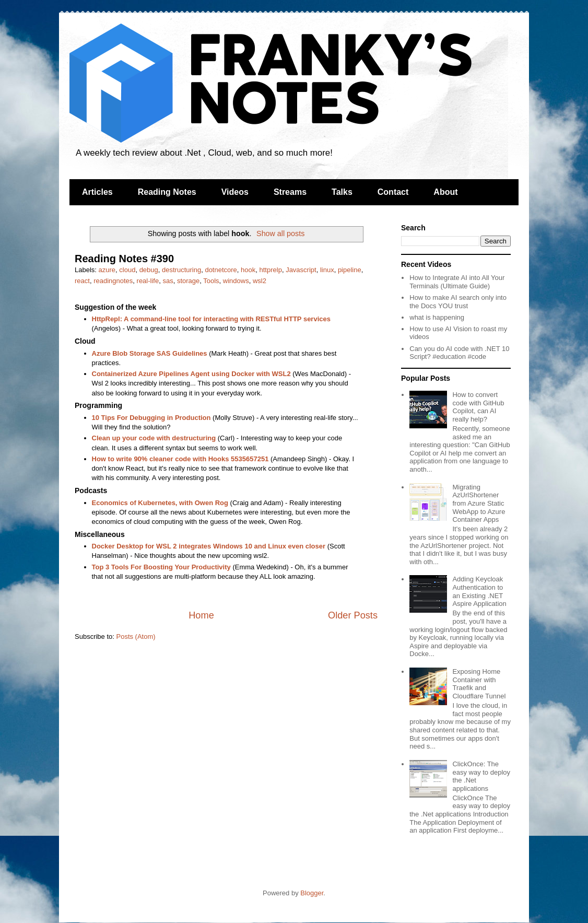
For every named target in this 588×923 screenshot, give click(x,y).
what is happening (437, 317)
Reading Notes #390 (124, 259)
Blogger (312, 893)
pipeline (350, 270)
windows (236, 281)
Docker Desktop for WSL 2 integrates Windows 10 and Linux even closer (209, 546)
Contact (393, 192)
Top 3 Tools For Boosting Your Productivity (161, 567)
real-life (148, 281)
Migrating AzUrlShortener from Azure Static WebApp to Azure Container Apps (479, 503)
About (445, 192)
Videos (235, 192)
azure (107, 270)
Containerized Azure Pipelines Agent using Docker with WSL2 (191, 374)
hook (248, 270)
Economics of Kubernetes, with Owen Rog (160, 503)
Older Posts (353, 615)
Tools (211, 281)
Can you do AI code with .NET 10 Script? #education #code (459, 353)
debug (149, 270)
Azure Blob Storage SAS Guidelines (150, 353)
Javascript (301, 270)
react (82, 281)
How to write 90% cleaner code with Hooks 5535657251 (180, 459)
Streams (290, 192)
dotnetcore (221, 270)
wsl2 (260, 281)
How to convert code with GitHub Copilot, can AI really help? (478, 407)
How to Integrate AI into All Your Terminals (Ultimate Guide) (457, 282)
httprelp (271, 270)
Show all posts (280, 233)
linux (327, 270)
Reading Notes (167, 192)
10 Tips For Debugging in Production (151, 418)
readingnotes (113, 281)
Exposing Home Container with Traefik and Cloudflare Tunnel (479, 684)
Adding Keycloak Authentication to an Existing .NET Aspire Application (479, 591)
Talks (342, 192)
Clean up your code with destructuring (154, 438)
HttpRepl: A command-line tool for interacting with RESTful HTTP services (211, 319)
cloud (127, 270)
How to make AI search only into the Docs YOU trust (458, 302)
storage (188, 281)
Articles (97, 192)
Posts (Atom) (136, 636)
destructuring (181, 270)
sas (168, 281)
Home (201, 615)
